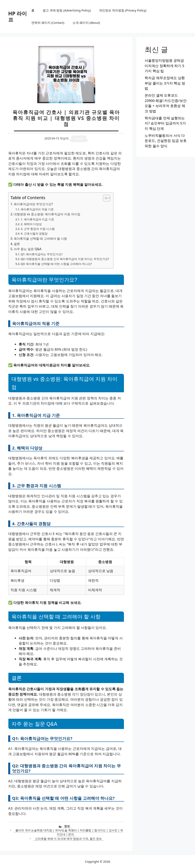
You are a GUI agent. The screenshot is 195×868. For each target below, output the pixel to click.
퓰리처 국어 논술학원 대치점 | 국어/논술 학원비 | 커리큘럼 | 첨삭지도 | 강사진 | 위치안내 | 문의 (69, 832)
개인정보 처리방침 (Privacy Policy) (123, 10)
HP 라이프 (18, 16)
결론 (17, 244)
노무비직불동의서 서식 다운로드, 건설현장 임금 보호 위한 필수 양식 (166, 141)
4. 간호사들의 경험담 (34, 233)
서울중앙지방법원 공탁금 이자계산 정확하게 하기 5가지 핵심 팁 (164, 66)
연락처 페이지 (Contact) (48, 23)
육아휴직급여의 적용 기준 (37, 209)
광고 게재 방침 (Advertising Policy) (67, 10)
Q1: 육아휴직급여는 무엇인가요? (42, 254)
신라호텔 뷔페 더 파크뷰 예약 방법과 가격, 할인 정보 (68, 839)
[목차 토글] (105, 198)
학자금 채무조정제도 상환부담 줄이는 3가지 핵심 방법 (165, 83)
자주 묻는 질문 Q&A (28, 249)
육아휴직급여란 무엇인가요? (33, 204)
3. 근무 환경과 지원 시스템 (38, 229)
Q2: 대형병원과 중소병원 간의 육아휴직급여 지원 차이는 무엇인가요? (65, 259)
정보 (67, 826)
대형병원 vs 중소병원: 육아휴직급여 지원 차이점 (47, 214)
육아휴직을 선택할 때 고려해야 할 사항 (40, 238)
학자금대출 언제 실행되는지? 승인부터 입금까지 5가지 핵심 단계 (165, 123)
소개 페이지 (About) (86, 23)
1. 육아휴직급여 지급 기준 (37, 219)
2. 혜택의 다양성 (31, 224)
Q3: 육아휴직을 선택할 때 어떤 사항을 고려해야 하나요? (56, 264)
